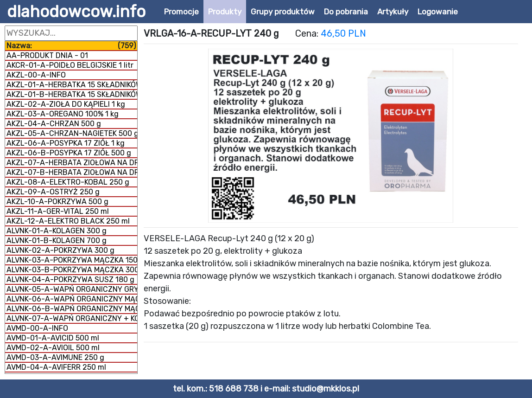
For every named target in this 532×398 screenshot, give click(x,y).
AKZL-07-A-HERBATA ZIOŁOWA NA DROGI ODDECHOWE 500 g (72, 163)
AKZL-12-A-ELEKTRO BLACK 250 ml (68, 221)
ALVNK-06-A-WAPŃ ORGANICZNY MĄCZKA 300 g (72, 299)
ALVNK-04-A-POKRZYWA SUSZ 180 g (70, 279)
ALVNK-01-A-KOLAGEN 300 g (57, 231)
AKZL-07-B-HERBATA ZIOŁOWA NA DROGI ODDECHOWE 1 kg (72, 172)
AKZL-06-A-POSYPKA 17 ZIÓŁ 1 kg (66, 143)
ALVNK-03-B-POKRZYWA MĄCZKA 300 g (72, 270)
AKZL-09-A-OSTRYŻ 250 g (53, 192)
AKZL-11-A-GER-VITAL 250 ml (58, 211)
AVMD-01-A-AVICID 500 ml (53, 338)
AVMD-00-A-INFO (37, 328)
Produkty (225, 12)
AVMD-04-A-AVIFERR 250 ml (56, 367)
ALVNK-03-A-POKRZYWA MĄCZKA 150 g (72, 260)
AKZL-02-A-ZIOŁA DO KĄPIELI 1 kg (66, 104)
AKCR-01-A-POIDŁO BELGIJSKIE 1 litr (70, 65)
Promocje (181, 12)
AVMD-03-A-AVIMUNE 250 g (55, 357)
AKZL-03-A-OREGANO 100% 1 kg (63, 114)
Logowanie (438, 12)
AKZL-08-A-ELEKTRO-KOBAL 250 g (68, 182)
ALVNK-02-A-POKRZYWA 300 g (60, 250)
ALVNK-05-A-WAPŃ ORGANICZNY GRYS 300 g (72, 289)
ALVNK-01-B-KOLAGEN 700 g (57, 241)
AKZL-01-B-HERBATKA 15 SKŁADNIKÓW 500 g (72, 94)
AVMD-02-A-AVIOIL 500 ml (53, 348)
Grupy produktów (283, 12)
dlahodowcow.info (76, 12)
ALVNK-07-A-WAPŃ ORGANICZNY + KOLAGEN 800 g (72, 318)
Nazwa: (71, 46)
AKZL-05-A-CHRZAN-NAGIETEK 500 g (72, 133)
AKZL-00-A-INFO (36, 75)
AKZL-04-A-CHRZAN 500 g (54, 124)
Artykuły (393, 12)
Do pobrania (346, 12)
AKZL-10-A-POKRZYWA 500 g (57, 202)
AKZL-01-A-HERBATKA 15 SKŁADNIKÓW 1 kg (72, 85)
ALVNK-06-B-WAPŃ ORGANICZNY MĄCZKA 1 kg (72, 309)
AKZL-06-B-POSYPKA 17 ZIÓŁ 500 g (69, 153)
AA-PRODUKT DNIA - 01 (47, 55)
